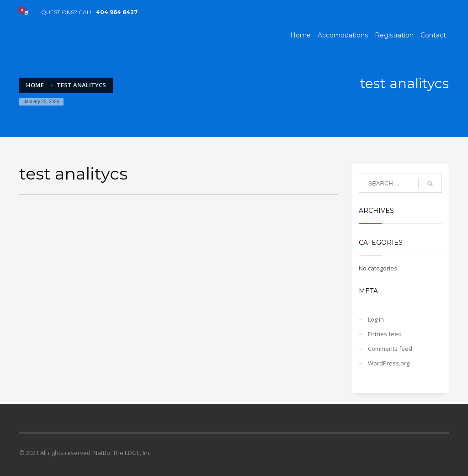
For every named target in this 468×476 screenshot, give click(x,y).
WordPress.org (389, 363)
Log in (376, 319)
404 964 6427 (117, 12)
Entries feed (385, 334)
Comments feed (390, 349)
